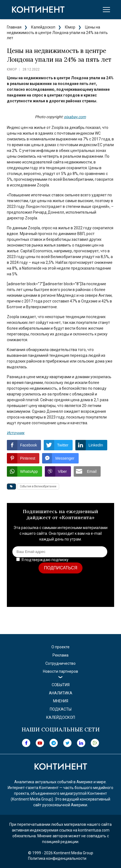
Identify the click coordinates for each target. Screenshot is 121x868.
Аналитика (61, 693)
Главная (14, 27)
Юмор (70, 27)
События (61, 685)
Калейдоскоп (43, 27)
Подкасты (61, 709)
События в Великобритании (38, 486)
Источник (16, 433)
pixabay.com (75, 117)
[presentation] (67, 591)
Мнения (61, 701)
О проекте (61, 647)
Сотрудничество (61, 663)
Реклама (61, 655)
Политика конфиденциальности (57, 858)
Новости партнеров (61, 671)
